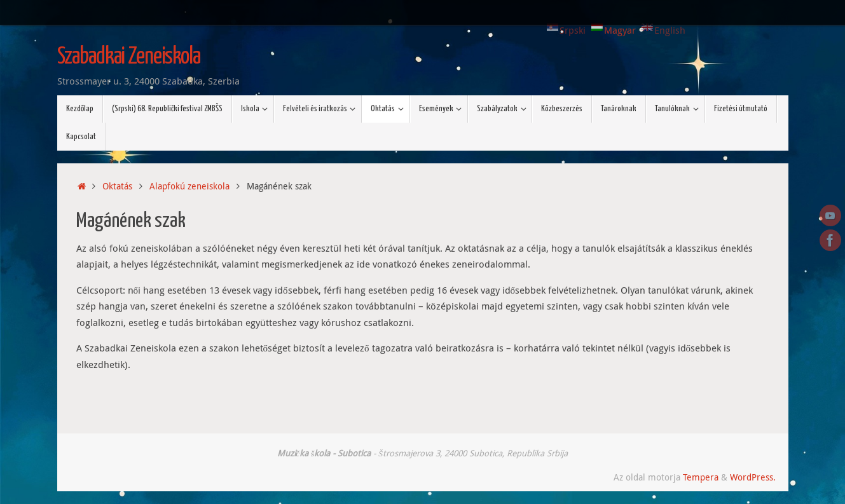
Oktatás (117, 186)
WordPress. (753, 477)
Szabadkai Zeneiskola (129, 57)
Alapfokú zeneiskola (189, 186)
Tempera (701, 477)
